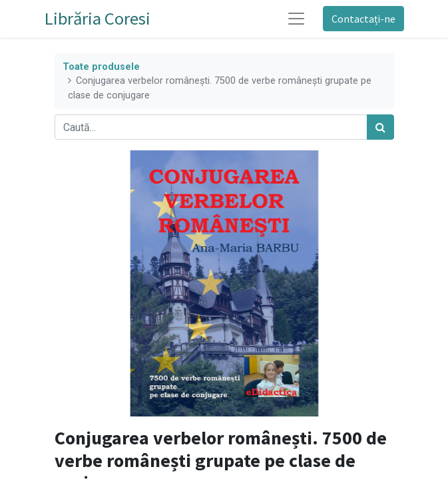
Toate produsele (101, 67)
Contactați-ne (363, 19)
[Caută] (380, 127)
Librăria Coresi (98, 18)
